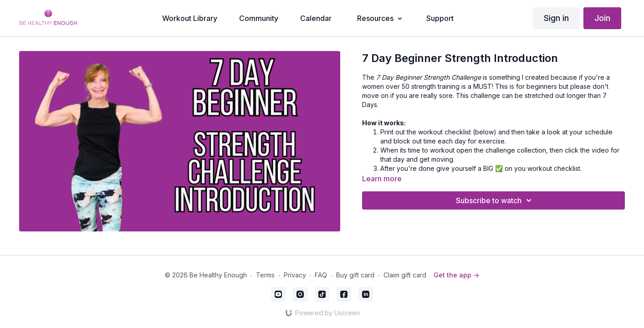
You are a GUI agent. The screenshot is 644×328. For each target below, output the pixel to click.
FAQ (321, 275)
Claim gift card (405, 275)
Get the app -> (456, 275)
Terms (265, 275)
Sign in (556, 18)
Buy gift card (355, 275)
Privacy (295, 275)
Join (602, 18)
